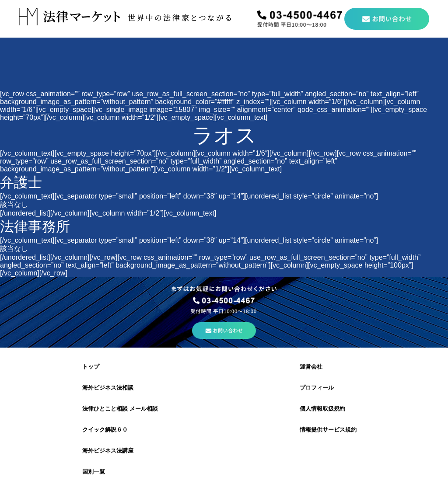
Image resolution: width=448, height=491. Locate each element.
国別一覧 (94, 472)
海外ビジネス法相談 (108, 388)
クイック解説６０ (105, 430)
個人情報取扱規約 (322, 409)
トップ (91, 367)
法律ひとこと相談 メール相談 (120, 409)
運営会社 (311, 367)
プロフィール (317, 388)
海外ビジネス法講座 (108, 451)
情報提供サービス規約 (328, 430)
